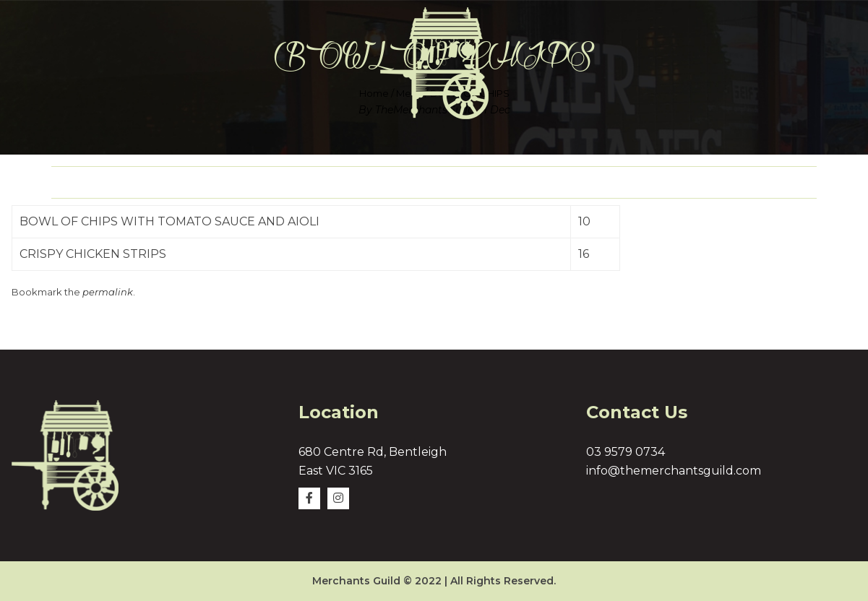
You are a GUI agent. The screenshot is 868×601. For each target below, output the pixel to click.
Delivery (512, 183)
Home (99, 183)
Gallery (627, 183)
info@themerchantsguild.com (674, 471)
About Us (206, 183)
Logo (406, 183)
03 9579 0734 (626, 452)
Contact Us (750, 183)
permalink (108, 292)
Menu (313, 183)
